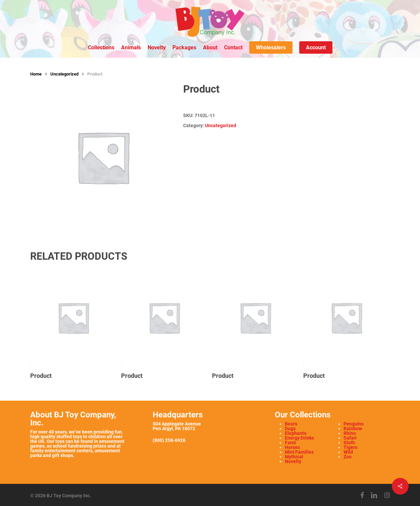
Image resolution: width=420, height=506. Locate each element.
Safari (350, 438)
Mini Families (299, 452)
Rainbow (353, 428)
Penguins (354, 424)
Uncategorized (64, 74)
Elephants (296, 433)
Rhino (350, 433)
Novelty (293, 461)
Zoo (348, 457)
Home (36, 74)
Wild (348, 452)
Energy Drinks (299, 438)
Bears (291, 424)
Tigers (350, 447)
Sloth (349, 443)
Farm (290, 443)
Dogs (290, 428)
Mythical (294, 457)
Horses (292, 447)
